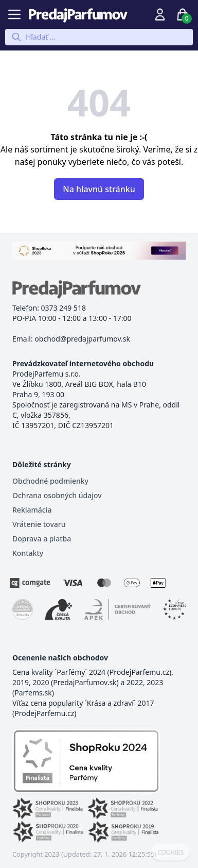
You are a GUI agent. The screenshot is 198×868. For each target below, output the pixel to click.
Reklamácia (32, 510)
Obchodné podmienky (50, 481)
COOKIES (170, 853)
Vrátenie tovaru (39, 524)
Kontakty (28, 553)
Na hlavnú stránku (99, 189)
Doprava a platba (42, 539)
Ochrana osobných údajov (57, 495)
